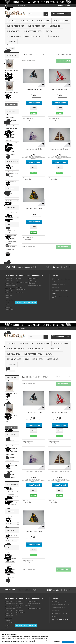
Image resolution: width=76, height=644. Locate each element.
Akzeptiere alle (68, 642)
